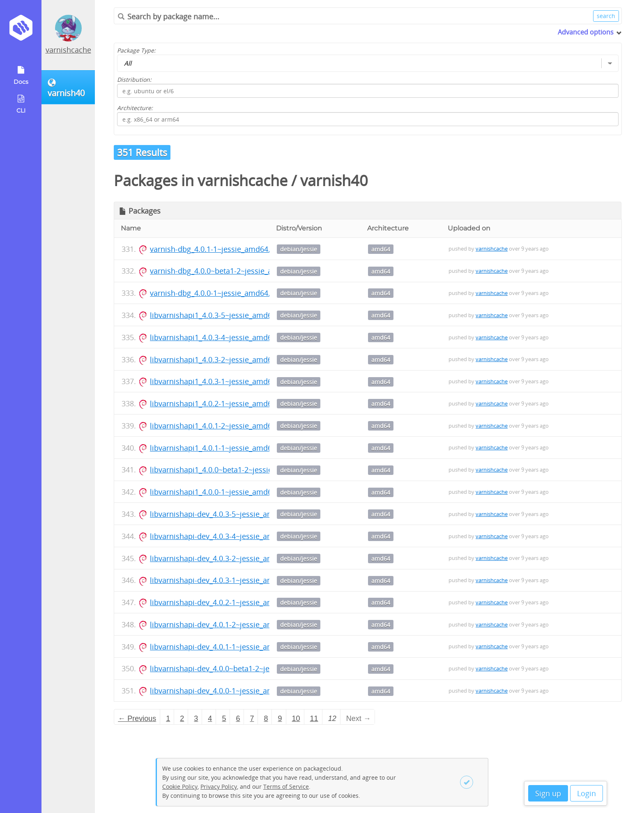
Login (586, 793)
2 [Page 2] (182, 719)
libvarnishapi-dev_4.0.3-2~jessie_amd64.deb (226, 558)
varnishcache (68, 50)
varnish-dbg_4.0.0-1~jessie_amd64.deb (217, 293)
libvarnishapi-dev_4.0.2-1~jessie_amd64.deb (226, 602)
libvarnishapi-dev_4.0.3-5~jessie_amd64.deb (226, 514)
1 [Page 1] (168, 719)
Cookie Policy (180, 787)
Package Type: (136, 50)
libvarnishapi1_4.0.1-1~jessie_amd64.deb (221, 448)
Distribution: (134, 79)
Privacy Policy (219, 787)
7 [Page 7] (252, 719)
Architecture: (135, 108)
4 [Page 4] (210, 719)
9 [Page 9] (280, 719)
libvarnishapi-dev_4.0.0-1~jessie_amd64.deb (226, 691)
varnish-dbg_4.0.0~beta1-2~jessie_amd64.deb (228, 271)
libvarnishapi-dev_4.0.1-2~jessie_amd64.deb (226, 624)
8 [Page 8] (266, 719)
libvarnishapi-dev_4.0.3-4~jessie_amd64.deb (226, 536)
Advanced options (586, 32)
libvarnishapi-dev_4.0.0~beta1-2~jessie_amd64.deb (238, 668)
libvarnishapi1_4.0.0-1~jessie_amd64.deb (221, 492)
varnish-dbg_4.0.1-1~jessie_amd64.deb (217, 249)
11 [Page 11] (314, 719)
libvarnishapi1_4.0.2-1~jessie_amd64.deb (221, 403)
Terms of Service (286, 787)
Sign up (548, 793)
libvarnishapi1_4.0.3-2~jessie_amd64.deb (221, 359)
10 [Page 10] (296, 719)
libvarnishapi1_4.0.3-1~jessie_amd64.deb (221, 381)
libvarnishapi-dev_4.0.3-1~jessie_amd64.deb (226, 580)
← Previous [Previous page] (137, 719)
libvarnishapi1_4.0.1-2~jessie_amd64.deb (221, 426)
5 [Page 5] (224, 719)
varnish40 (334, 181)
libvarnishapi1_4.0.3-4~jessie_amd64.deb (221, 337)
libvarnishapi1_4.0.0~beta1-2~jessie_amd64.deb (232, 470)
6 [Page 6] (238, 719)
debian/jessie (299, 249)
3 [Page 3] (196, 719)
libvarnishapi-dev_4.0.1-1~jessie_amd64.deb (226, 647)
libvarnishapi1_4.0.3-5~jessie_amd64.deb (221, 315)
